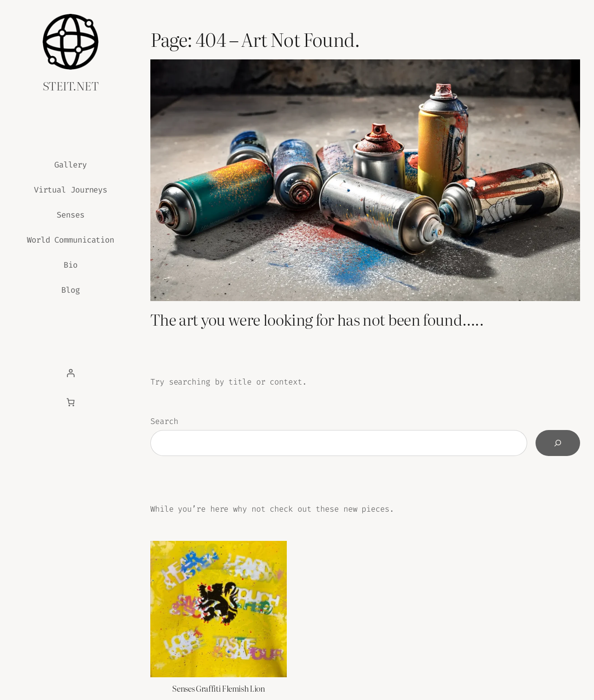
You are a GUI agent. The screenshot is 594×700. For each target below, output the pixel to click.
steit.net (71, 85)
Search (164, 421)
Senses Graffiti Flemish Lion (218, 688)
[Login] (71, 373)
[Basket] (71, 402)
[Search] (558, 443)
